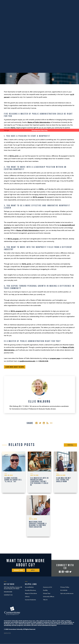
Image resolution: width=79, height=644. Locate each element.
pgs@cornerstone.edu (27, 361)
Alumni (35, 1)
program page (55, 358)
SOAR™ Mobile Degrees (8, 1)
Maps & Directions (31, 593)
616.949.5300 (48, 2)
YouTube (67, 572)
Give (2, 4)
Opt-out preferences (67, 593)
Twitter (70, 572)
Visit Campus (60, 1)
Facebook (60, 572)
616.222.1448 (44, 361)
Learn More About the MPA (15, 367)
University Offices (49, 596)
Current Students (30, 600)
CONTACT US (8, 595)
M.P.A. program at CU (18, 311)
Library (27, 596)
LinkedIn (63, 572)
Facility (45, 590)
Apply (49, 4)
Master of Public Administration (39, 122)
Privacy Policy (65, 587)
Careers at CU (47, 587)
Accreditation (29, 587)
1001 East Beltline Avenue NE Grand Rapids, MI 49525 (13, 588)
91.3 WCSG (64, 590)
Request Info (18, 570)
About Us (20, 1)
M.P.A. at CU (14, 156)
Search (70, 9)
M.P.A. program (38, 197)
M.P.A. (13, 128)
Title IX (45, 600)
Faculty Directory (30, 590)
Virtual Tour (47, 593)
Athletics (28, 1)
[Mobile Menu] (75, 9)
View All (70, 445)
